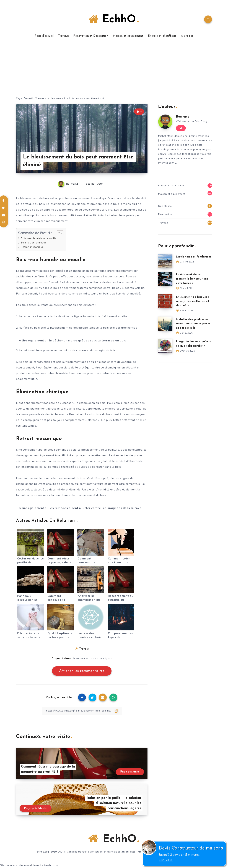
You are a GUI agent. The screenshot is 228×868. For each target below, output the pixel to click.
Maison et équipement (128, 36)
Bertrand (183, 117)
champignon (105, 658)
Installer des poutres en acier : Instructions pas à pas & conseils (193, 324)
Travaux (63, 36)
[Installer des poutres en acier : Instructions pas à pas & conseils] (165, 324)
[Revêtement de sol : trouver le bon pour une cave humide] (165, 279)
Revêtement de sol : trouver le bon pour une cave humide (192, 279)
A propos (187, 36)
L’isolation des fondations (194, 257)
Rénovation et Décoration (91, 36)
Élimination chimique (34, 243)
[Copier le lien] (82, 711)
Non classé (165, 206)
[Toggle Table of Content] (58, 233)
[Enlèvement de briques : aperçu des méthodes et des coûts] (165, 301)
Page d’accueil (44, 36)
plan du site (126, 852)
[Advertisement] (114, 70)
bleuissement (81, 658)
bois (94, 658)
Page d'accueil (24, 98)
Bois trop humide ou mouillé (39, 238)
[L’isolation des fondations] (165, 261)
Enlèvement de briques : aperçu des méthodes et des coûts (193, 301)
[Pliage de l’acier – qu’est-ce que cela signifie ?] (165, 346)
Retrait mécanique (32, 247)
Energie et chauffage (162, 36)
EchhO (114, 19)
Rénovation (165, 214)
